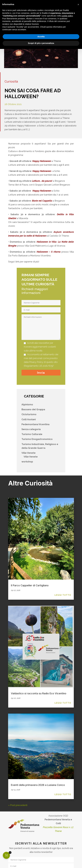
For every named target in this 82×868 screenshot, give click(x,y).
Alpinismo (27, 405)
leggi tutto (63, 595)
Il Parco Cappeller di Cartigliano (30, 585)
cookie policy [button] (67, 16)
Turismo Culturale (32, 434)
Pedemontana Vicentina (35, 424)
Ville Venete (29, 453)
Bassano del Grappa (33, 409)
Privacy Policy (36, 362)
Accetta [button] (41, 37)
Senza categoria (31, 429)
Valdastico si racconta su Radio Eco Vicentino (39, 693)
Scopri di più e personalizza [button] (41, 43)
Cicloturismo (29, 414)
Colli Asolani (29, 419)
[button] (78, 5)
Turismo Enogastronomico (37, 439)
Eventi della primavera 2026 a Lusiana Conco (38, 785)
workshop (27, 462)
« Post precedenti (18, 805)
